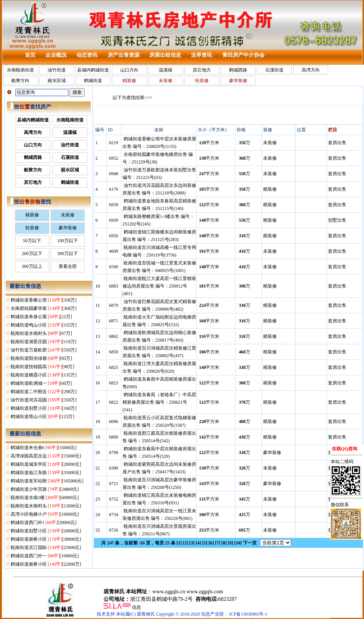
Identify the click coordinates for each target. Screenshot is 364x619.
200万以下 (32, 254)
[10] (238, 543)
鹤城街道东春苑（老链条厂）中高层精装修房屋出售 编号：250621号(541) (159, 402)
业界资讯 (201, 55)
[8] (224, 543)
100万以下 (68, 241)
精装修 (32, 215)
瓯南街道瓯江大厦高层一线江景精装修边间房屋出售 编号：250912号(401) (159, 286)
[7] (218, 543)
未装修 (68, 215)
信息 (136, 607)
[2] (186, 543)
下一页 (250, 543)
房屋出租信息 (165, 55)
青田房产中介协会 (243, 55)
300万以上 (32, 266)
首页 (30, 55)
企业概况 (56, 55)
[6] (211, 543)
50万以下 (32, 241)
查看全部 (68, 266)
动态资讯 (87, 55)
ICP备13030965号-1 (249, 614)
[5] (205, 543)
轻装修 (32, 228)
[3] (192, 543)
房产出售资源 (124, 55)
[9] (231, 543)
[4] (198, 543)
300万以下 (68, 254)
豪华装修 (68, 228)
